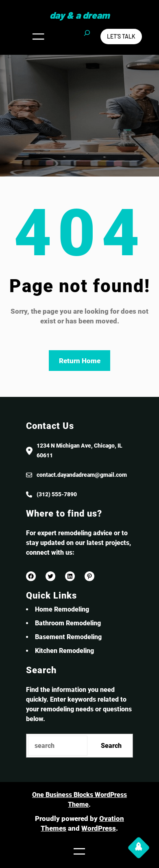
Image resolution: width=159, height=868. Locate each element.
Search (111, 746)
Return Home (80, 361)
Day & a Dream (79, 15)
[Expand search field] (87, 37)
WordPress (99, 828)
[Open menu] (38, 37)
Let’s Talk (121, 36)
